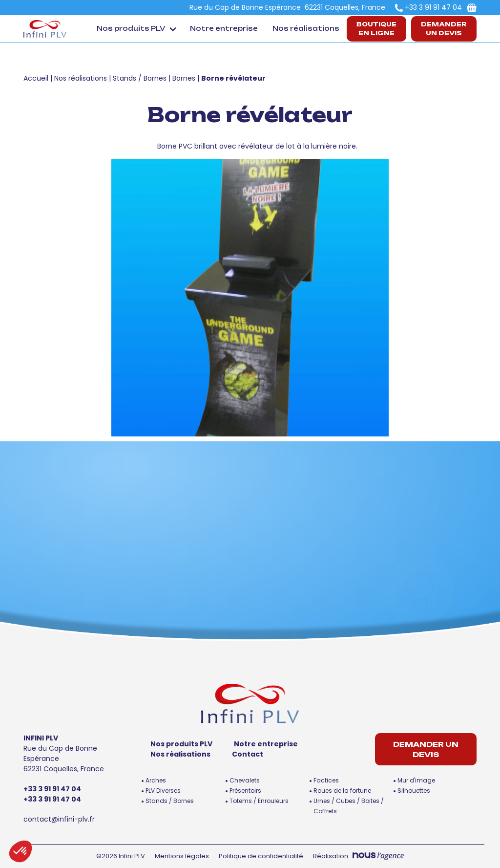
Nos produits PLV (131, 28)
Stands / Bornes (140, 78)
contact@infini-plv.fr (59, 819)
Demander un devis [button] (444, 29)
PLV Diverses (163, 791)
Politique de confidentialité (261, 856)
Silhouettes (414, 791)
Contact (248, 754)
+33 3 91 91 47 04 (433, 7)
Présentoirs (245, 791)
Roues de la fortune (342, 791)
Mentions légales (182, 856)
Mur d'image (416, 780)
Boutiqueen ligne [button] (376, 29)
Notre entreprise (224, 28)
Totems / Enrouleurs (259, 801)
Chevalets (245, 780)
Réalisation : (358, 856)
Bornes (184, 78)
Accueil (36, 78)
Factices (326, 780)
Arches (156, 780)
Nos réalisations (306, 28)
